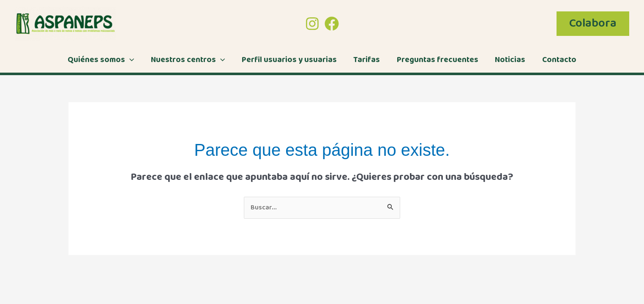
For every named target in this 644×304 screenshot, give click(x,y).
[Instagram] (312, 24)
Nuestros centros (189, 60)
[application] (132, 60)
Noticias (509, 60)
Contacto (557, 60)
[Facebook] (332, 24)
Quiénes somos (103, 60)
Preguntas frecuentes (437, 60)
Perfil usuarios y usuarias (290, 60)
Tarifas (367, 60)
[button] (593, 24)
